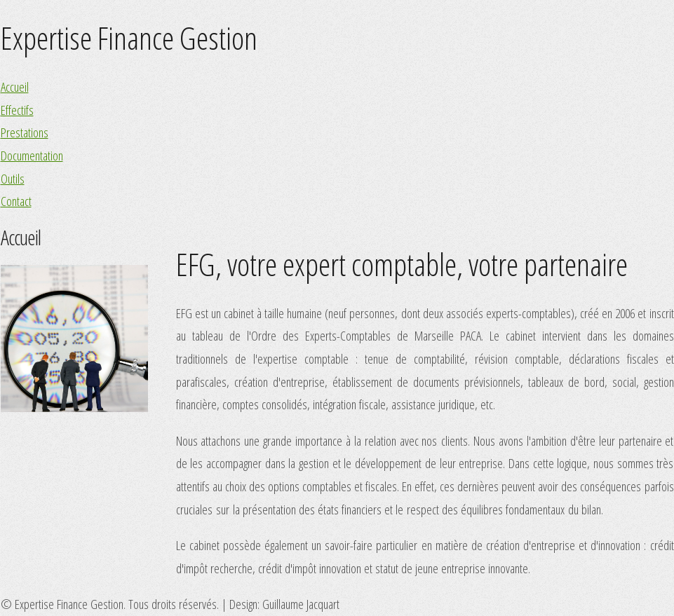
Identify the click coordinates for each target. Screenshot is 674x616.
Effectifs (17, 110)
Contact (16, 201)
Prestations (25, 132)
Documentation (32, 155)
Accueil (15, 87)
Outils (13, 178)
